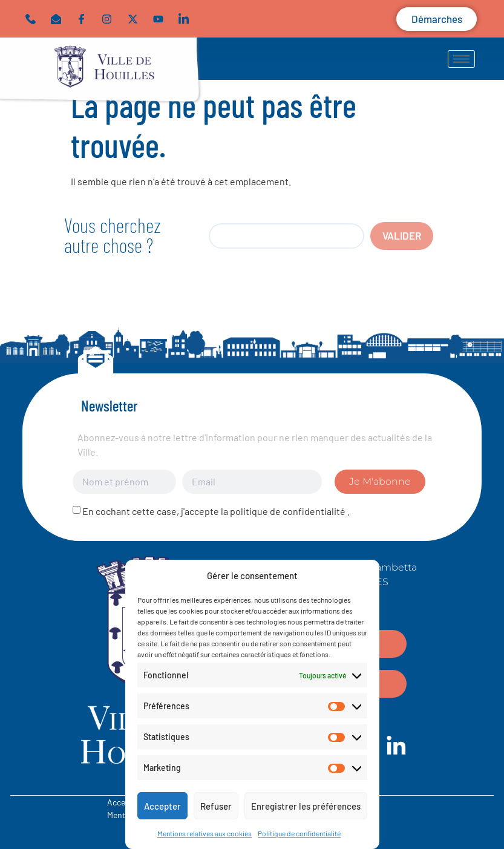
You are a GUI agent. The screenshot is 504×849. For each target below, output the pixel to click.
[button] (59, 19)
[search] (286, 236)
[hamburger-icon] (461, 59)
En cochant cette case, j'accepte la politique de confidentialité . (216, 511)
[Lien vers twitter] (136, 19)
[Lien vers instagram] (110, 19)
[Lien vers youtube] (161, 19)
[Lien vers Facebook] (84, 19)
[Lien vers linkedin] (186, 19)
